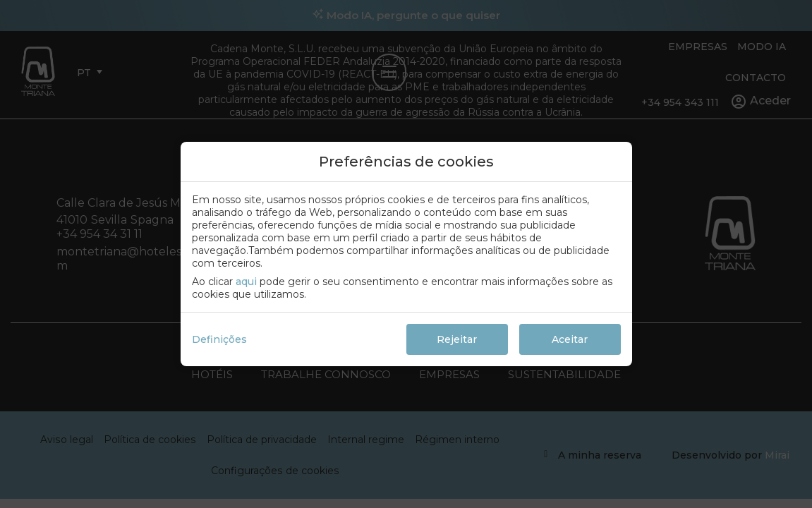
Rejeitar (457, 339)
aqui (246, 282)
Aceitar (570, 339)
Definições (219, 339)
